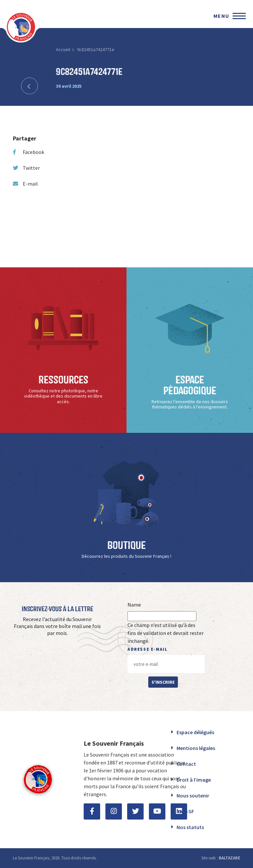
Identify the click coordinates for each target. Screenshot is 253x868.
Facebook (28, 152)
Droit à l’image (194, 780)
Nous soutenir (193, 795)
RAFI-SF (185, 811)
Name (134, 605)
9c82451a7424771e (96, 49)
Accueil (63, 49)
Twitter (26, 168)
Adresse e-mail (147, 649)
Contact (186, 764)
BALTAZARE (229, 858)
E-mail (25, 184)
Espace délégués (195, 732)
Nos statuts (190, 827)
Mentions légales (196, 748)
